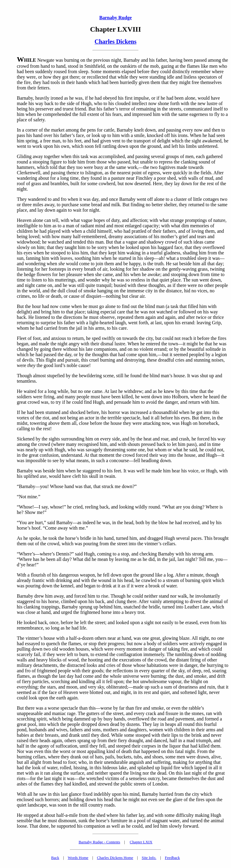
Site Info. (149, 858)
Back (55, 858)
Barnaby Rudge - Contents (99, 842)
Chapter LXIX (141, 842)
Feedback (172, 858)
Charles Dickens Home (115, 858)
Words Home (78, 858)
